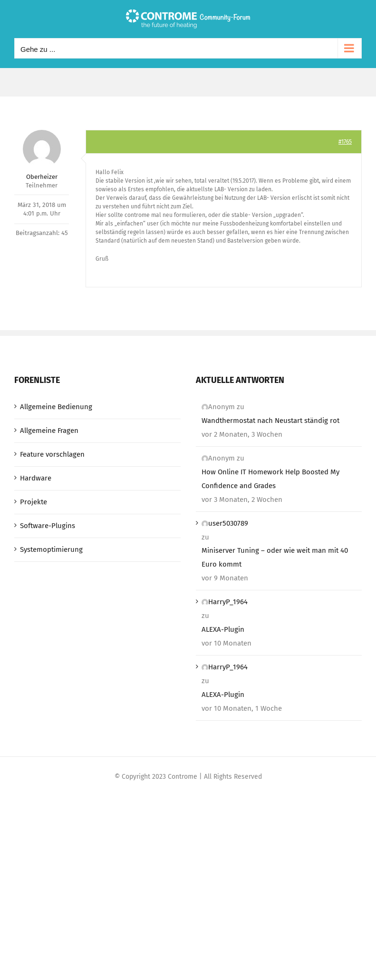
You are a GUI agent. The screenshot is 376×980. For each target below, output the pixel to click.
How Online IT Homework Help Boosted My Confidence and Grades (270, 479)
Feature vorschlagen (52, 454)
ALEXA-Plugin (223, 629)
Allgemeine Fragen (49, 431)
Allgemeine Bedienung (56, 407)
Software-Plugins (48, 526)
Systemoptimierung (51, 549)
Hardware (36, 478)
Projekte (34, 502)
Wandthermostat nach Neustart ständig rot (270, 421)
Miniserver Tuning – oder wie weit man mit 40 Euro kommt (275, 557)
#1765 (345, 142)
